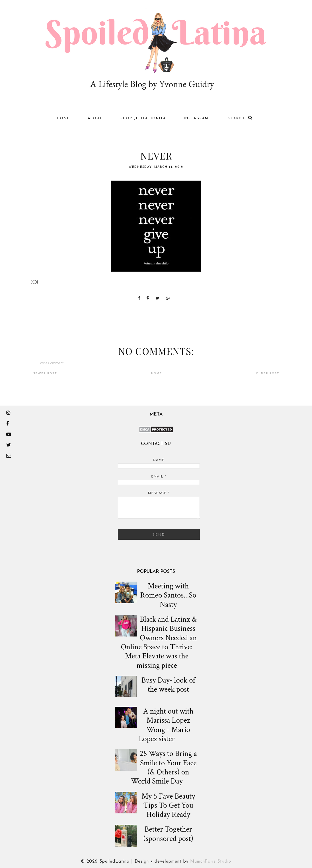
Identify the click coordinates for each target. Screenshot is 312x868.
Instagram (196, 118)
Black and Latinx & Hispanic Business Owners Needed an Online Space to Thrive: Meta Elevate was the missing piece (159, 642)
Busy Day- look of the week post (168, 685)
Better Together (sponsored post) (168, 834)
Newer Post (45, 373)
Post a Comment (51, 363)
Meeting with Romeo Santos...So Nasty (168, 595)
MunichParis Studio (211, 862)
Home (63, 118)
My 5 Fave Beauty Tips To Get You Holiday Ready (168, 806)
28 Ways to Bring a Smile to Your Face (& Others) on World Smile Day (164, 768)
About (95, 118)
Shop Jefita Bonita (143, 118)
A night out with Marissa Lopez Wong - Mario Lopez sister (166, 725)
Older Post (268, 373)
